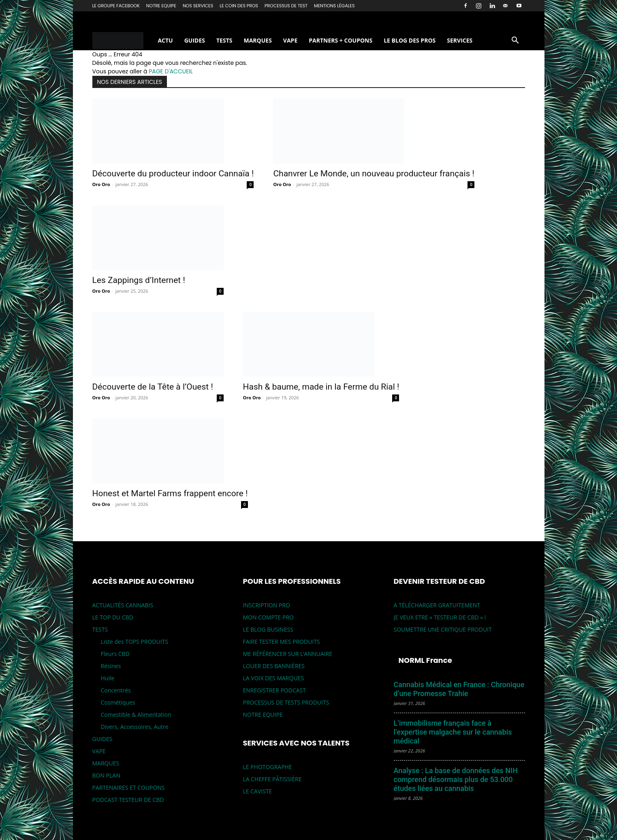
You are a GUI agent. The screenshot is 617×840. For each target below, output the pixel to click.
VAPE (290, 40)
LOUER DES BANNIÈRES (274, 666)
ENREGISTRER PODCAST (274, 690)
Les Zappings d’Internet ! (139, 280)
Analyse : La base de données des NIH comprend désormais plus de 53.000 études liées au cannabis (456, 779)
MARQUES (257, 40)
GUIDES (195, 40)
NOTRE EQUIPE (161, 6)
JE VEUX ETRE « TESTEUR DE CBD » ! (440, 617)
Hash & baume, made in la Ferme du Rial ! (321, 387)
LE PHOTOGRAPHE (268, 767)
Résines (111, 666)
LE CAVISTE (258, 791)
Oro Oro (101, 184)
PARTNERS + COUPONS (341, 40)
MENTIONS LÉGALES (334, 6)
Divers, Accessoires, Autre (135, 727)
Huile (108, 678)
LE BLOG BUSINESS (268, 629)
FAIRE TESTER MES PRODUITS (282, 642)
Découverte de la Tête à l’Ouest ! (153, 387)
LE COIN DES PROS (239, 6)
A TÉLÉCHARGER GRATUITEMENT (437, 605)
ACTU (165, 40)
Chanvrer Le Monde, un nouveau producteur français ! (374, 174)
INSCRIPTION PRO (267, 605)
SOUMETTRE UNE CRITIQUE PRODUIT (443, 629)
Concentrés (116, 690)
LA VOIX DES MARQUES (274, 678)
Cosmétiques (118, 702)
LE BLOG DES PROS (410, 40)
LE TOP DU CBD (113, 617)
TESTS (224, 40)
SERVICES (460, 40)
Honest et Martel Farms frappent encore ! (170, 493)
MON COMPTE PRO (268, 617)
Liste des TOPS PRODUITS (135, 642)
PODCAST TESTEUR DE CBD (128, 800)
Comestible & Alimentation (136, 715)
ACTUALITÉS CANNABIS (123, 605)
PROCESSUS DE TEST (286, 6)
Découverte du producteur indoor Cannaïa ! (173, 174)
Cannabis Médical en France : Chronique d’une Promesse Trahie (459, 689)
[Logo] (122, 41)
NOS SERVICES (198, 6)
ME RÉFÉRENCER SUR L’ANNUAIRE (288, 654)
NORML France (425, 660)
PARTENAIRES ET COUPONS (129, 787)
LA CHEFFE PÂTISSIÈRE (272, 779)
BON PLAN (106, 775)
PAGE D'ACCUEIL (171, 71)
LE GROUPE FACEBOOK (116, 6)
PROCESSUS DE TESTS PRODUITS (286, 702)
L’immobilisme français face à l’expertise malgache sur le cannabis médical (453, 732)
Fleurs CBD (115, 654)
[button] (515, 41)
